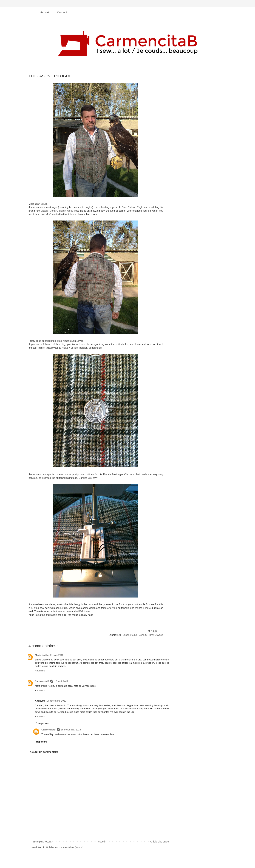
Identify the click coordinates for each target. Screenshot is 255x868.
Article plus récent (42, 842)
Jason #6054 (130, 635)
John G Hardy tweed (62, 211)
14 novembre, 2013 (56, 701)
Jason (44, 211)
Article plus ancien (160, 842)
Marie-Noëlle (42, 655)
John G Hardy (147, 635)
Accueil (45, 12)
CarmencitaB (42, 681)
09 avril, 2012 (56, 655)
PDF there (84, 611)
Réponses (44, 723)
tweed (160, 635)
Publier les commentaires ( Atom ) (65, 847)
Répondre (40, 671)
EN (119, 635)
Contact (62, 12)
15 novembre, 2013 (71, 730)
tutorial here (64, 611)
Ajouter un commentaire (44, 752)
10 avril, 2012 (61, 681)
